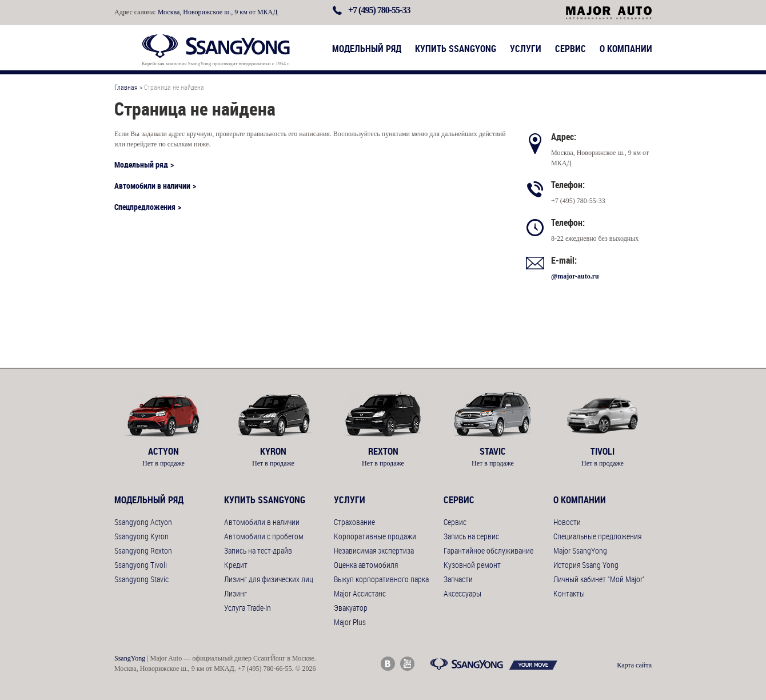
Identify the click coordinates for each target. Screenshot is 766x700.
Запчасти (458, 579)
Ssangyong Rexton (143, 550)
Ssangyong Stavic (141, 579)
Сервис (570, 49)
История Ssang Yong (586, 565)
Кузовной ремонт (472, 565)
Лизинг (236, 593)
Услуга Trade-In (248, 608)
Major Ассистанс (360, 593)
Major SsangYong (580, 550)
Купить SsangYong (456, 49)
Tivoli (603, 451)
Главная (126, 87)
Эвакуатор (351, 608)
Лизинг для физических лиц (269, 579)
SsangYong (130, 658)
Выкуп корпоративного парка (381, 579)
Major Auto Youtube (407, 664)
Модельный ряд (367, 49)
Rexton (383, 451)
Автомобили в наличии (152, 186)
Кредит (236, 565)
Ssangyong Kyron (141, 536)
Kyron (273, 451)
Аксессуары (462, 593)
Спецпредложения (145, 207)
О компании (626, 49)
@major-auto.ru (575, 276)
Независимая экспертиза (374, 550)
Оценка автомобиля (366, 565)
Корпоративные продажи (375, 536)
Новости (567, 522)
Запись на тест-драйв (258, 550)
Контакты (569, 593)
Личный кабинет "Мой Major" (599, 579)
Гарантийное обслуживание (488, 550)
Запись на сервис (471, 536)
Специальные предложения (597, 536)
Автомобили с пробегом (264, 536)
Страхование (354, 522)
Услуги (526, 49)
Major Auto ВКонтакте (388, 664)
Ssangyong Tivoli (141, 565)
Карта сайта (634, 665)
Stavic (493, 451)
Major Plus (350, 622)
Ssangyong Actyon (143, 522)
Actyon (163, 451)
